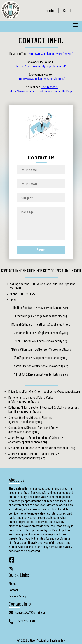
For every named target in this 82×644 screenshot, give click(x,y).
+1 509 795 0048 (25, 621)
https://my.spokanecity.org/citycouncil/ (41, 66)
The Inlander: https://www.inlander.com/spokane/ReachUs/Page (41, 89)
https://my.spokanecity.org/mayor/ (51, 53)
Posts (50, 10)
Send (41, 250)
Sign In (68, 10)
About (12, 583)
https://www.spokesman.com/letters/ (41, 78)
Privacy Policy (17, 596)
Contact (13, 590)
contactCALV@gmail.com (31, 612)
